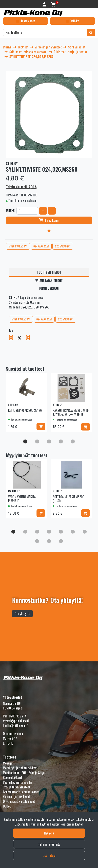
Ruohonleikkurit (13, 777)
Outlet (7, 806)
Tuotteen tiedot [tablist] (49, 272)
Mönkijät (8, 763)
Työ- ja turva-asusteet (17, 787)
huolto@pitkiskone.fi (16, 726)
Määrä (10, 211)
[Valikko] (73, 21)
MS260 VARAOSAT (18, 246)
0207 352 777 (17, 716)
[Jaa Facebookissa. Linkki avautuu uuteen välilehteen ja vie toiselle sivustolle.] (13, 338)
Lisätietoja (49, 855)
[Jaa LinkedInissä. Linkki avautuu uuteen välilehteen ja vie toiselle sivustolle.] (29, 338)
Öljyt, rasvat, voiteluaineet (19, 801)
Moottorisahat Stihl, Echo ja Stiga (24, 773)
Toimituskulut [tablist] (49, 288)
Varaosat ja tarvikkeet (16, 797)
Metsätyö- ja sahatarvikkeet (20, 768)
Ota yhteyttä (22, 614)
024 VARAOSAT (41, 246)
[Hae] (45, 33)
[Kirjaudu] (45, 4)
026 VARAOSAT (63, 246)
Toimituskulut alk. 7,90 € (21, 187)
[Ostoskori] (53, 4)
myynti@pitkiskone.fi (16, 721)
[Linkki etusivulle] (33, 13)
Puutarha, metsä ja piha (18, 782)
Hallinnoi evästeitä (49, 844)
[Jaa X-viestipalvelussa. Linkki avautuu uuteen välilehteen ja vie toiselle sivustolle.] (21, 338)
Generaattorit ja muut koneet (21, 792)
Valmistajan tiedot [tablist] (49, 281)
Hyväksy (49, 833)
